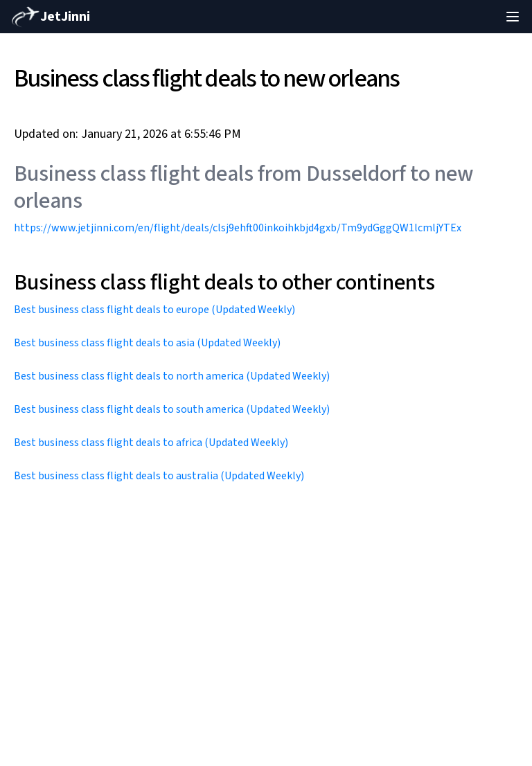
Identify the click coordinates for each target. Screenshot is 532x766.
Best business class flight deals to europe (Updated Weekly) (154, 310)
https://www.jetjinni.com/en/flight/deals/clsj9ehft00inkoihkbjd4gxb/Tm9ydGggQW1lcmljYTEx (238, 228)
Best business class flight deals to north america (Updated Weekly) (172, 376)
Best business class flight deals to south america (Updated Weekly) (172, 409)
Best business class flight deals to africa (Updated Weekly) (151, 443)
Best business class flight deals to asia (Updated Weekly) (147, 343)
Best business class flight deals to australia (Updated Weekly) (159, 476)
